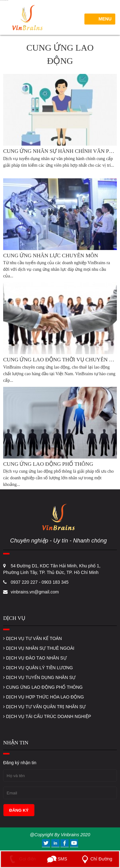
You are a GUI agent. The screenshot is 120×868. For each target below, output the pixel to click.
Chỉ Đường (96, 859)
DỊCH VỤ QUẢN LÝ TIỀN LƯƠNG (38, 668)
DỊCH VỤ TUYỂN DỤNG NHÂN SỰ (39, 677)
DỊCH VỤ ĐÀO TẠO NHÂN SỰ (35, 658)
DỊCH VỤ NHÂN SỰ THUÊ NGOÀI (39, 648)
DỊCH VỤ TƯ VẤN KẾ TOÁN (32, 638)
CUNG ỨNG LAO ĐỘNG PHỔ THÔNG (43, 687)
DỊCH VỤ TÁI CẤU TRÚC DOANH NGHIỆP (47, 716)
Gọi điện (21, 859)
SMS (57, 859)
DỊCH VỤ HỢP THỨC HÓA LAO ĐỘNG (43, 697)
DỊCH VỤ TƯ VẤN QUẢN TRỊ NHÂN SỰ (44, 707)
